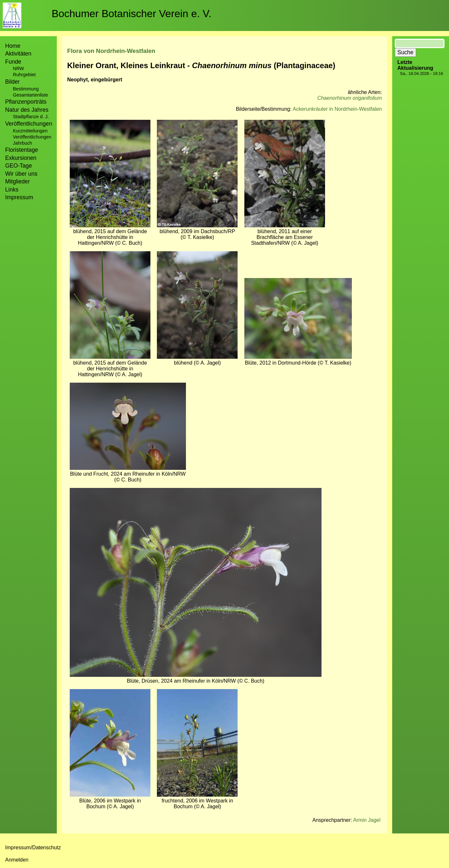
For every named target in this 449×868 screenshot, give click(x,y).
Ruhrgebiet (24, 75)
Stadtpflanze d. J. (31, 117)
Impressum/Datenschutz (33, 847)
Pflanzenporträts (26, 102)
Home (13, 46)
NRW (18, 68)
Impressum (19, 197)
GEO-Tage (19, 166)
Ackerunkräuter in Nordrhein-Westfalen (337, 109)
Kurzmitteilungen (30, 131)
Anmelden (17, 860)
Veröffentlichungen (32, 137)
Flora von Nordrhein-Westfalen (111, 51)
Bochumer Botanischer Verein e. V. (132, 14)
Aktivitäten (18, 54)
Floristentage (22, 150)
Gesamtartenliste (31, 95)
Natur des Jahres (27, 110)
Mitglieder (17, 181)
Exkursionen (21, 158)
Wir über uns (21, 174)
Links (12, 190)
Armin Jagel (367, 820)
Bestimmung (26, 89)
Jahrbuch (22, 143)
